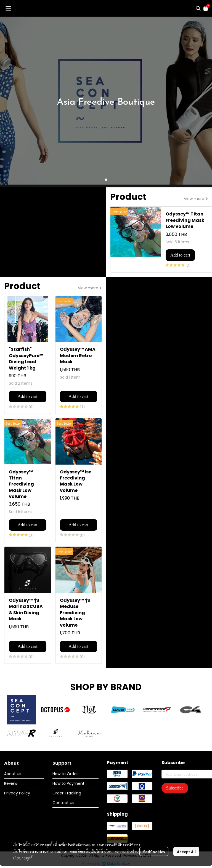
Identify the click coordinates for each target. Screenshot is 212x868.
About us (13, 774)
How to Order (65, 774)
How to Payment (68, 783)
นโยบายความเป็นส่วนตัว (123, 851)
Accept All (186, 851)
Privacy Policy (17, 793)
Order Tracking (67, 793)
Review (11, 783)
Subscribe (175, 788)
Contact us (63, 803)
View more (196, 199)
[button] (198, 8)
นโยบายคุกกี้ (23, 858)
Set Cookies (154, 851)
